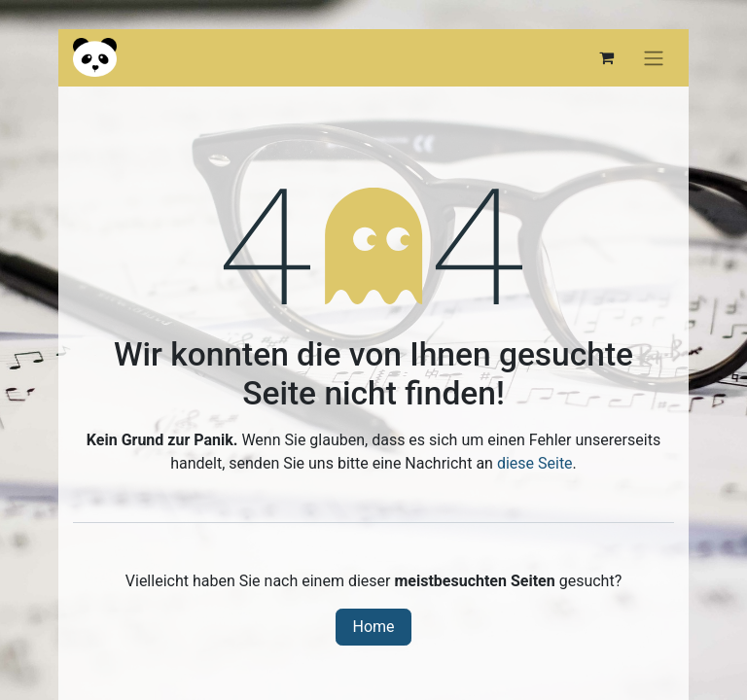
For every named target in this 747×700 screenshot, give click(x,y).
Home (373, 627)
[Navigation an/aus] (654, 58)
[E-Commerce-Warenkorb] (606, 57)
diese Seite (535, 463)
